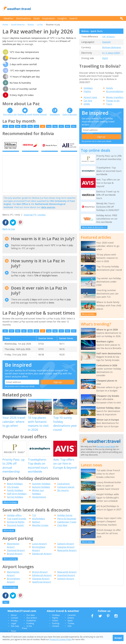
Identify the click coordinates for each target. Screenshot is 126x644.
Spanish (106, 42)
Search (73, 18)
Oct (61, 126)
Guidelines (31, 625)
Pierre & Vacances (67, 523)
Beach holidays (15, 488)
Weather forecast (40, 114)
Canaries (72, 619)
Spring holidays (15, 501)
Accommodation (115, 91)
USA (69, 630)
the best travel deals (106, 447)
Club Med (62, 529)
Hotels (109, 88)
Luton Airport (39, 548)
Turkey (71, 627)
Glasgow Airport (66, 551)
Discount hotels (15, 529)
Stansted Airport (16, 554)
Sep (55, 126)
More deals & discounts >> (94, 227)
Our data (31, 619)
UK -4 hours (108, 37)
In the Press (27, 631)
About (14, 619)
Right (105, 58)
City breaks (13, 491)
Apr (24, 126)
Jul (43, 126)
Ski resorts (63, 494)
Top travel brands (16, 523)
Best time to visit (10, 114)
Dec (74, 126)
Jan (5, 126)
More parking (10, 563)
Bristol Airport (15, 558)
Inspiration (49, 18)
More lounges (10, 591)
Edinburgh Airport (42, 558)
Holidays (88, 88)
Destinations (24, 18)
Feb (11, 126)
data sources (48, 211)
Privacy (14, 625)
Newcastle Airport (67, 554)
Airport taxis (90, 97)
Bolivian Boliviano (112, 47)
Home (5, 25)
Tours (109, 104)
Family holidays (15, 494)
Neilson (36, 526)
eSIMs (87, 104)
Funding (30, 627)
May (30, 126)
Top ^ (6, 606)
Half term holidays (17, 498)
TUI (34, 519)
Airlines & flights (16, 526)
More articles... (89, 314)
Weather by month (25, 114)
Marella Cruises (40, 529)
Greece (71, 622)
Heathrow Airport (42, 586)
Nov (67, 126)
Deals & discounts (70, 114)
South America (18, 25)
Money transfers (115, 97)
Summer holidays (41, 488)
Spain (70, 625)
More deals (9, 535)
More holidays (10, 506)
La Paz (40, 25)
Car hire (88, 101)
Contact (15, 622)
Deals (36, 18)
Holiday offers (14, 519)
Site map (15, 630)
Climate (55, 630)
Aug (49, 126)
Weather (9, 18)
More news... (88, 542)
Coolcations (63, 488)
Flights (87, 91)
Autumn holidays (41, 491)
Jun (36, 126)
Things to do (113, 101)
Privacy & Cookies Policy (60, 639)
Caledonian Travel (67, 526)
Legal (13, 627)
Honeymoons (39, 501)
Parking (56, 627)
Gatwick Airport (66, 548)
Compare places (66, 491)
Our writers (32, 622)
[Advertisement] (79, 8)
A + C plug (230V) (111, 53)
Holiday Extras (65, 519)
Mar (18, 126)
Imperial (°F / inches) (35, 219)
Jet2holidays (39, 523)
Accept (118, 638)
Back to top (9, 233)
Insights (62, 18)
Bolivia (31, 25)
